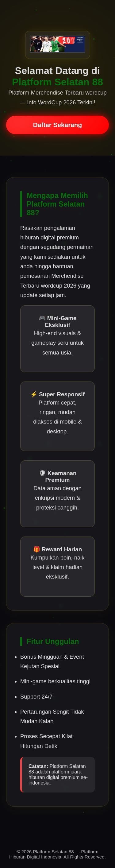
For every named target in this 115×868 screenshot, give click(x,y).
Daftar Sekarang (58, 125)
